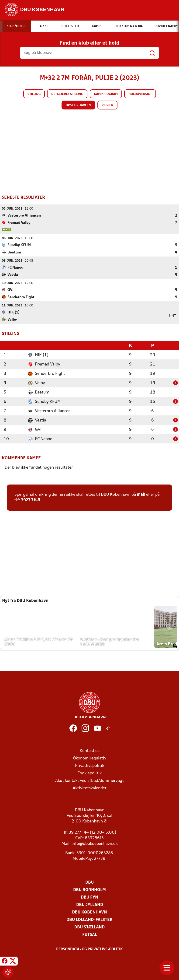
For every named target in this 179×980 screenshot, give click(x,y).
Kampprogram (106, 94)
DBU (89, 882)
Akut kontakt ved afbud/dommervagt (89, 780)
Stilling (34, 94)
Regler (107, 105)
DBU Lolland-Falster (89, 919)
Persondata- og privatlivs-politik (89, 949)
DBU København (89, 912)
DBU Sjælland (89, 927)
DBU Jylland (90, 904)
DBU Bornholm (89, 890)
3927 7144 (31, 500)
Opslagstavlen (78, 105)
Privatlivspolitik (90, 765)
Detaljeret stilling (67, 94)
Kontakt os (90, 750)
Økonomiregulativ (90, 758)
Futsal (90, 934)
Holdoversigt (140, 94)
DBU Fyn (89, 897)
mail (141, 494)
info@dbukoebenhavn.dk (95, 843)
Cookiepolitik (89, 773)
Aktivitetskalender (90, 788)
